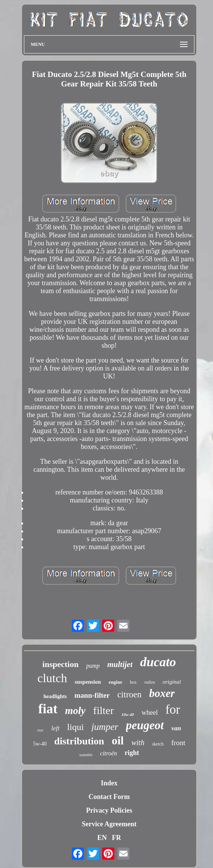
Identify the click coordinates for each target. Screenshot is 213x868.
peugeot (145, 725)
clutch (52, 678)
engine (115, 682)
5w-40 (40, 744)
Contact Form (109, 797)
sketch (158, 744)
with (138, 742)
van (176, 728)
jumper (105, 727)
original (172, 682)
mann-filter (92, 695)
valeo (150, 682)
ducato (158, 662)
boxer (162, 693)
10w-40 (128, 714)
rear (40, 730)
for (173, 709)
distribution (79, 741)
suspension (88, 682)
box (133, 682)
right (132, 753)
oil (118, 740)
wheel (150, 713)
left (55, 728)
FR (117, 838)
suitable (86, 755)
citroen (129, 695)
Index (109, 783)
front (178, 743)
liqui (76, 727)
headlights (55, 696)
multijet (120, 664)
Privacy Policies (109, 810)
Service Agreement (109, 824)
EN (102, 838)
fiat (48, 709)
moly (75, 711)
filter (103, 710)
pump (93, 666)
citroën (109, 753)
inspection (61, 664)
